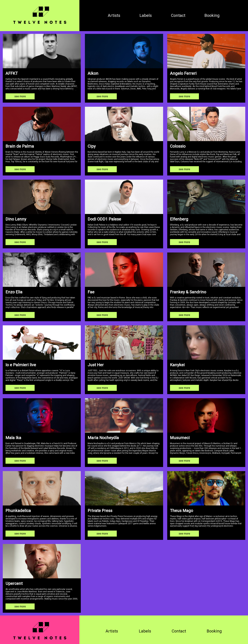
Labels (142, 15)
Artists (108, 15)
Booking (213, 15)
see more (20, 95)
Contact (177, 15)
